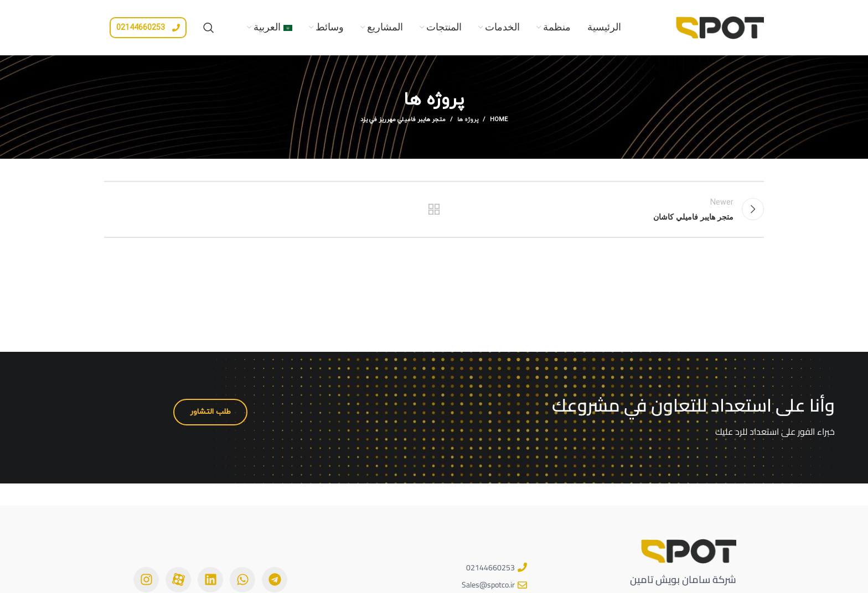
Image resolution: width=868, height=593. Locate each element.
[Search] (209, 28)
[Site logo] (720, 27)
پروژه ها (468, 119)
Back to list (434, 209)
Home (499, 119)
